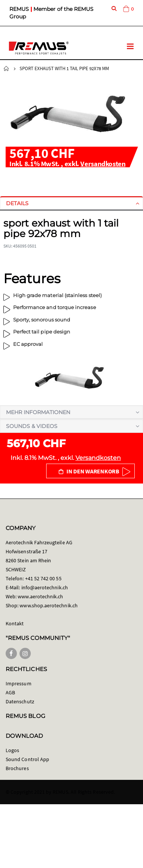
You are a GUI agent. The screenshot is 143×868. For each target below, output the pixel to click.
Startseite (6, 69)
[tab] (71, 203)
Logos (12, 750)
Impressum (19, 683)
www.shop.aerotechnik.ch (49, 605)
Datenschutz (20, 701)
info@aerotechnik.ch (45, 587)
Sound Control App (27, 759)
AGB (10, 692)
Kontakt (15, 623)
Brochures (17, 768)
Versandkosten (103, 164)
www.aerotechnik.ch (40, 596)
